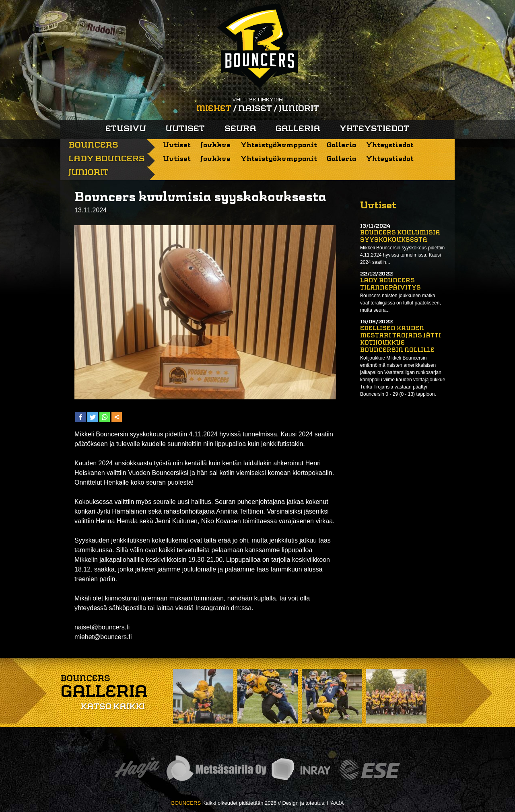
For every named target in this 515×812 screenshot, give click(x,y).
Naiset (255, 109)
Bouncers (93, 146)
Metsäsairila (216, 770)
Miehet (214, 109)
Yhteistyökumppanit (279, 145)
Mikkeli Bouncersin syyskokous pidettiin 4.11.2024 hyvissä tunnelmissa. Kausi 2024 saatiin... (402, 255)
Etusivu (126, 129)
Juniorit (299, 109)
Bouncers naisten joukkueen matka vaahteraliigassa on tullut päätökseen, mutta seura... (401, 303)
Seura (240, 129)
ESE (370, 770)
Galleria (298, 129)
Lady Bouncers (107, 159)
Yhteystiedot (374, 129)
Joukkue (215, 145)
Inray (301, 770)
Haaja (137, 770)
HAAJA (336, 803)
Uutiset (185, 129)
